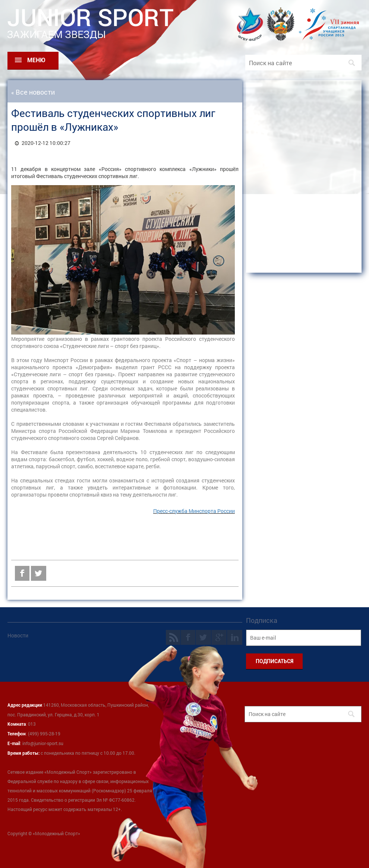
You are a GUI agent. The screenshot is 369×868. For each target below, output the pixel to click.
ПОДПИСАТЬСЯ (275, 661)
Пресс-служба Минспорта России (194, 511)
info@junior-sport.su (43, 743)
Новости (18, 635)
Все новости (35, 92)
